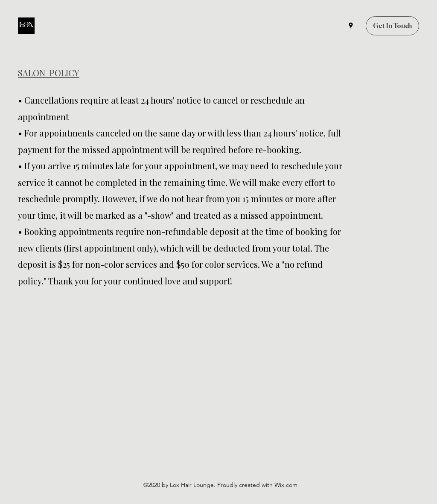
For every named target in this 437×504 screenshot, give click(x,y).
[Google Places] (351, 26)
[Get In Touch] (392, 26)
